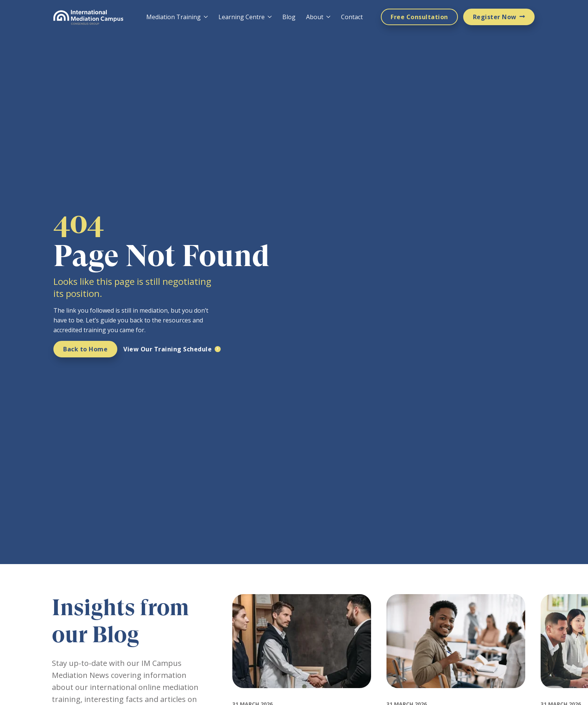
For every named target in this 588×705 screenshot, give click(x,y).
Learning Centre (242, 17)
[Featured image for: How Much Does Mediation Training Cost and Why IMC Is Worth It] (456, 695)
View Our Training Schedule (167, 349)
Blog (289, 17)
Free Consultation (419, 17)
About (315, 17)
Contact (352, 17)
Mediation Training (174, 17)
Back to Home (85, 349)
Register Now (495, 17)
